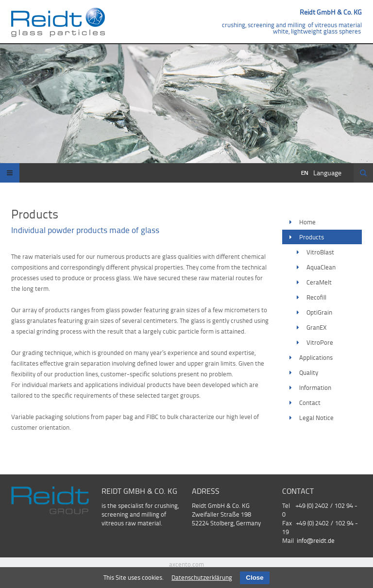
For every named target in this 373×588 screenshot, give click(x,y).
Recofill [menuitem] (316, 297)
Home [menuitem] (307, 222)
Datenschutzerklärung (202, 577)
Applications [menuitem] (316, 357)
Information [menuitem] (315, 387)
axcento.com (186, 564)
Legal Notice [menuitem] (316, 418)
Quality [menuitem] (309, 372)
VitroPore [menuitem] (320, 342)
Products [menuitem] (312, 237)
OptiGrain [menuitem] (319, 312)
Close (254, 578)
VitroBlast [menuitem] (320, 252)
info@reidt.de (316, 540)
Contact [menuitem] (310, 403)
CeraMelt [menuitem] (319, 282)
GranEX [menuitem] (317, 327)
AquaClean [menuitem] (321, 267)
